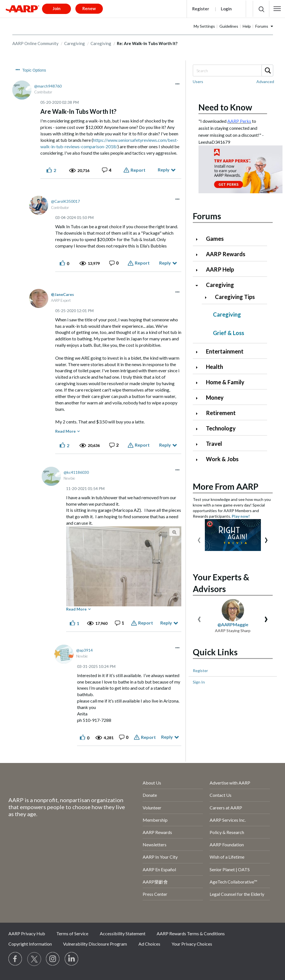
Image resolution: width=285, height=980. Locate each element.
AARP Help (220, 269)
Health (215, 367)
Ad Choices (149, 944)
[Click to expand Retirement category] (199, 414)
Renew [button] (89, 8)
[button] (277, 9)
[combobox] (233, 70)
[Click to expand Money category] (199, 398)
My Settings (204, 26)
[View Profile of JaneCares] (62, 294)
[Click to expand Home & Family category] (199, 383)
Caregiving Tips (235, 297)
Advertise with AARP (230, 783)
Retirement (221, 413)
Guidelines (229, 26)
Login (226, 9)
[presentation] (199, 539)
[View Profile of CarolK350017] (65, 201)
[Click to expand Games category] (199, 239)
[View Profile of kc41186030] (76, 472)
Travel (214, 444)
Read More (65, 431)
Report (138, 170)
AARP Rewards (226, 254)
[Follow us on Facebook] (15, 959)
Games (215, 239)
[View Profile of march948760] (48, 86)
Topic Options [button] (34, 70)
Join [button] (57, 8)
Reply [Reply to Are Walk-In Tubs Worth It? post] (164, 170)
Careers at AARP (226, 808)
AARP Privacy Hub (27, 933)
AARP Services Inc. (228, 820)
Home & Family (225, 382)
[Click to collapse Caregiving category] (199, 285)
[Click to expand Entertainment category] (199, 352)
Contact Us (221, 795)
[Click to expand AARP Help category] (199, 270)
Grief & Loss (229, 333)
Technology (221, 428)
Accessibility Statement (123, 933)
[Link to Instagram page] (53, 959)
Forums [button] (262, 26)
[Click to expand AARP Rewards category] (199, 255)
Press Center (155, 894)
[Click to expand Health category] (199, 367)
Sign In (199, 682)
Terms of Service (72, 933)
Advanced (265, 82)
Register (201, 9)
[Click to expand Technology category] (199, 429)
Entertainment (225, 351)
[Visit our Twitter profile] (34, 959)
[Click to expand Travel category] (199, 444)
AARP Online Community (35, 43)
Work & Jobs (222, 459)
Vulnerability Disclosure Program (95, 944)
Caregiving (75, 43)
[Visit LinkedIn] (72, 959)
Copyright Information (30, 944)
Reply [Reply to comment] (165, 263)
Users (198, 82)
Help (247, 26)
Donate (150, 795)
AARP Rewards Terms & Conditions (191, 933)
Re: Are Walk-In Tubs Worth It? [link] (147, 43)
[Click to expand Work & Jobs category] (199, 460)
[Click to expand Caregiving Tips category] (208, 297)
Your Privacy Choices (192, 944)
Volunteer (152, 808)
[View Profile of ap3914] (84, 650)
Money (215, 397)
